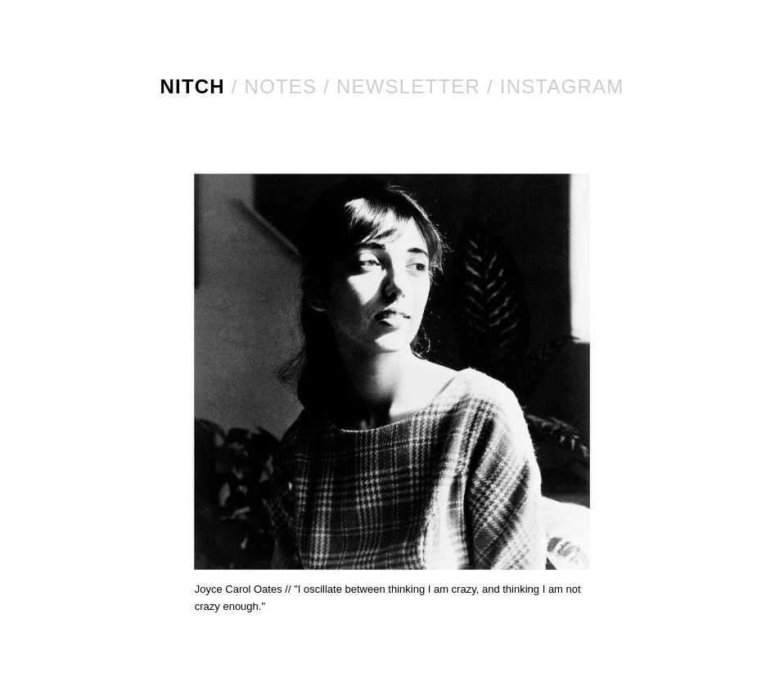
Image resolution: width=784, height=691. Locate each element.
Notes (281, 86)
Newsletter (408, 86)
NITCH (193, 86)
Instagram (562, 86)
